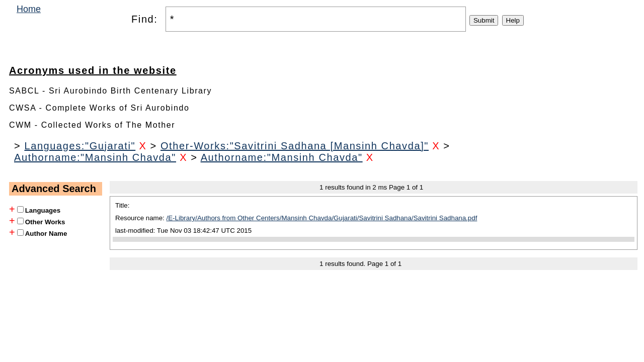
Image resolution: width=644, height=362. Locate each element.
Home (29, 9)
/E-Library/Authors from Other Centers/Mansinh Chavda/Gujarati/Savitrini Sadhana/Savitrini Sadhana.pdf (322, 218)
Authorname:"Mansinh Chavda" (95, 157)
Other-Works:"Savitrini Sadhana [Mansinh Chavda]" (295, 146)
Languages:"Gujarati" (80, 146)
